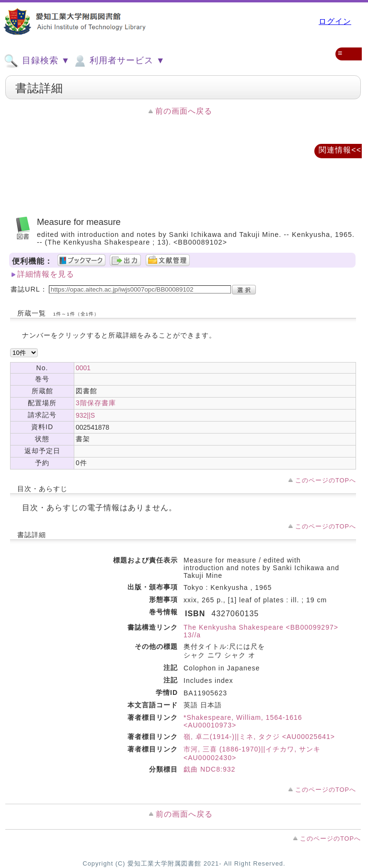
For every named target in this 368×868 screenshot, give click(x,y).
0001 (83, 368)
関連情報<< (340, 150)
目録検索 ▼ (37, 61)
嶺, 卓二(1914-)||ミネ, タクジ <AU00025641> (259, 737)
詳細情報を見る (46, 274)
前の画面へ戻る (184, 111)
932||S (85, 415)
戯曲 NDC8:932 (209, 769)
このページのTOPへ (326, 480)
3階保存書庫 (96, 403)
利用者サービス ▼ (119, 61)
